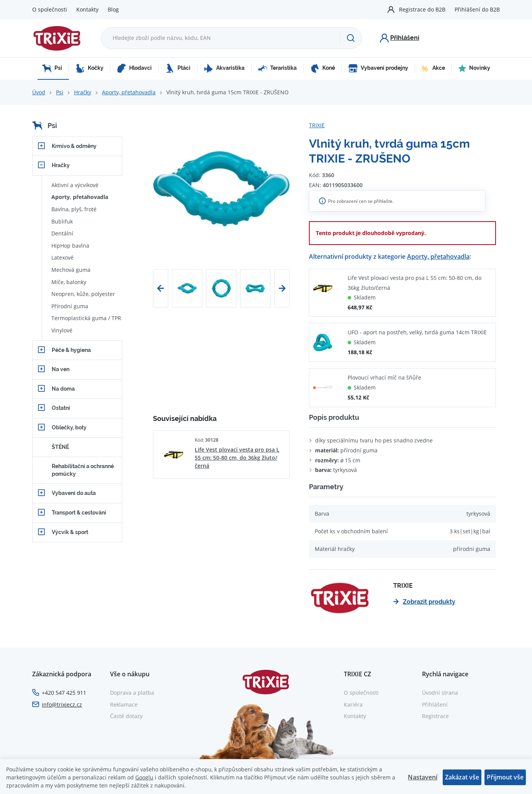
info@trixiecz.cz (62, 704)
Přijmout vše (505, 777)
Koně (323, 68)
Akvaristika (224, 68)
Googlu (144, 777)
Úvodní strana (440, 693)
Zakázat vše (462, 777)
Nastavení (423, 777)
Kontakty (87, 9)
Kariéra (353, 704)
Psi (52, 68)
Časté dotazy (126, 716)
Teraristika (277, 68)
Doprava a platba (132, 693)
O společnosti (50, 9)
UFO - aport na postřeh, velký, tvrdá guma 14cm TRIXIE (417, 332)
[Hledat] (351, 38)
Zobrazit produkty (424, 602)
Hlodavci (134, 68)
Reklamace (124, 704)
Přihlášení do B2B (477, 9)
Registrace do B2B (422, 9)
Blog (113, 9)
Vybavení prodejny (378, 68)
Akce (433, 68)
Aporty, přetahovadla (129, 92)
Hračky (83, 92)
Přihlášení (435, 704)
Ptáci (178, 68)
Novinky (474, 68)
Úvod (39, 92)
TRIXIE (317, 125)
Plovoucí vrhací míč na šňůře (384, 377)
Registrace (435, 716)
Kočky (89, 68)
